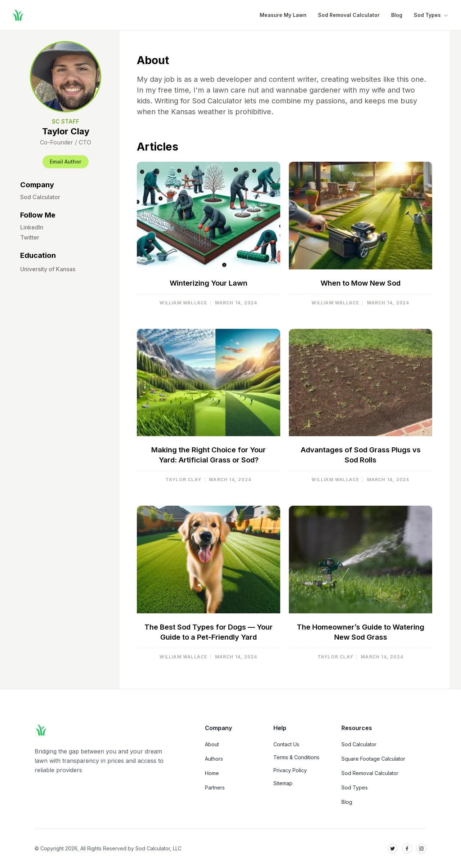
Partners (215, 788)
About (212, 744)
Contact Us (286, 744)
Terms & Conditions (296, 757)
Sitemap (283, 783)
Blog (397, 15)
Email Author (66, 162)
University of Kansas (48, 269)
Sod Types (432, 15)
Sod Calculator (40, 197)
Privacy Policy (290, 770)
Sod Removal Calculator (349, 15)
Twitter (30, 237)
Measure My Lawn (283, 15)
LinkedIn (32, 227)
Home (212, 773)
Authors (214, 759)
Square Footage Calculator (373, 759)
